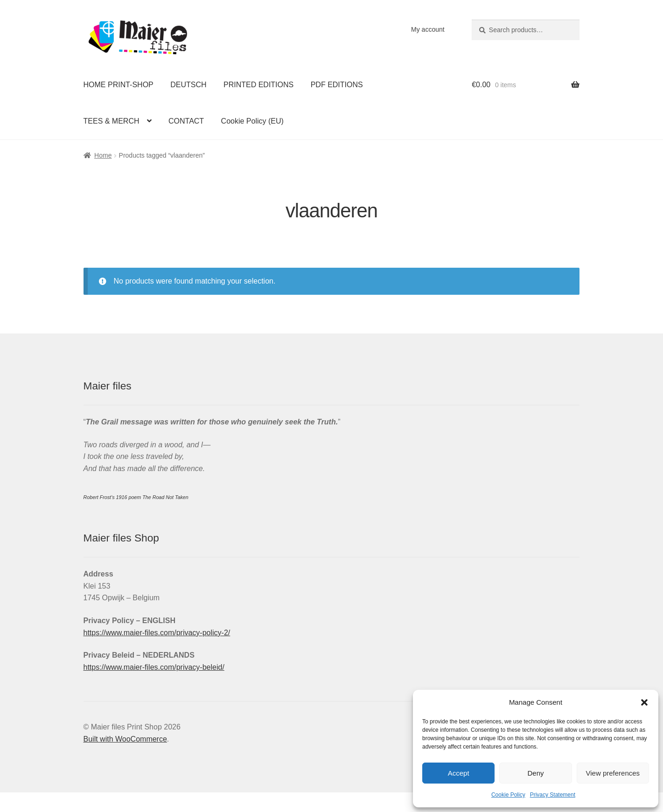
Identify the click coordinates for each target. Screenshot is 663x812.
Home (103, 155)
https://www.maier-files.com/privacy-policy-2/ (157, 633)
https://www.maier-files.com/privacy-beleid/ (154, 667)
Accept (459, 773)
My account (428, 29)
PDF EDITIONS (337, 85)
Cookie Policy (508, 795)
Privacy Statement (553, 795)
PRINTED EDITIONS (258, 85)
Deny (535, 773)
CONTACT (186, 121)
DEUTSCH (188, 85)
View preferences (613, 773)
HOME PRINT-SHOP (119, 85)
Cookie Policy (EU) (252, 121)
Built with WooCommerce (125, 739)
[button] (644, 702)
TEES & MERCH (112, 121)
